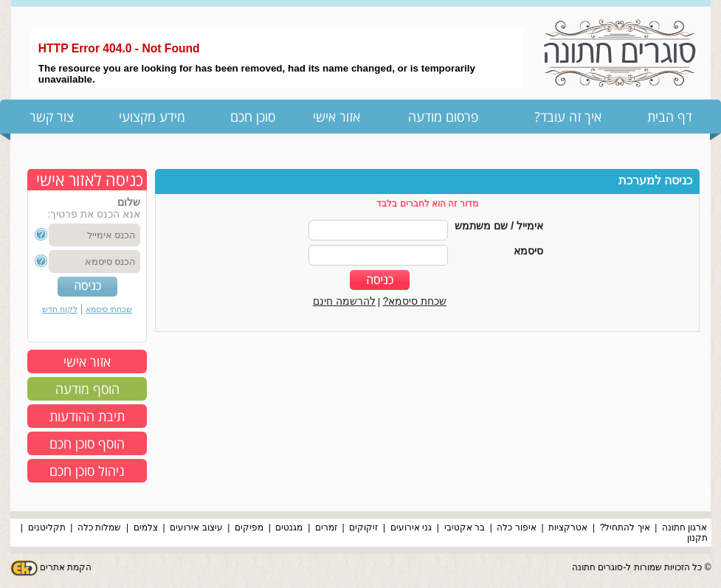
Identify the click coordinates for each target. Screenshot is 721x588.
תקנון (697, 538)
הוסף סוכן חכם (87, 443)
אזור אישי (337, 117)
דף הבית (670, 117)
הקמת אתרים (66, 567)
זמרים (326, 528)
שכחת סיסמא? (415, 301)
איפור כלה (516, 528)
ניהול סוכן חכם (87, 471)
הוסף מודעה (87, 389)
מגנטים (289, 528)
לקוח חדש (60, 309)
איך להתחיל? (625, 528)
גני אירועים (411, 528)
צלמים (146, 528)
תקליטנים (47, 528)
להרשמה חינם (344, 301)
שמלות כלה (99, 528)
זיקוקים (363, 528)
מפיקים (249, 528)
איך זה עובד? (568, 117)
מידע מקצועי (152, 117)
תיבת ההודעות (87, 416)
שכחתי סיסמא (109, 309)
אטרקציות (568, 528)
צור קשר (52, 117)
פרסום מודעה (443, 117)
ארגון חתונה (684, 528)
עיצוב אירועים (196, 528)
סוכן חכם (253, 117)
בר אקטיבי (465, 528)
